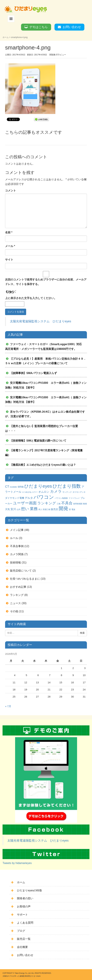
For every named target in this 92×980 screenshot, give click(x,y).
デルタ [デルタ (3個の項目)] (29, 498)
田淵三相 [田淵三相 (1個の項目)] (47, 509)
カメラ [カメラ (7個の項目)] (56, 491)
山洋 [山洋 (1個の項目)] (19, 509)
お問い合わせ (72, 27)
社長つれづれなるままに (25, 579)
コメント (11, 191)
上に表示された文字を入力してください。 (31, 298)
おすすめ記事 (18, 587)
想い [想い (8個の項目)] (25, 509)
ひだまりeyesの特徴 (29, 890)
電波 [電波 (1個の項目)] (73, 509)
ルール (14, 538)
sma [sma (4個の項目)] (21, 487)
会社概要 (22, 947)
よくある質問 (25, 923)
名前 (9, 232)
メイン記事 (17, 530)
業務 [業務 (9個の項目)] (34, 509)
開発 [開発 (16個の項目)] (63, 508)
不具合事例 (17, 546)
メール (10, 246)
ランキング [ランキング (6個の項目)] (47, 503)
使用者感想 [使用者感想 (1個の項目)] (78, 504)
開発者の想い (25, 898)
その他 (14, 611)
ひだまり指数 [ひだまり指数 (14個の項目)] (67, 486)
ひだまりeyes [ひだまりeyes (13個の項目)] (38, 486)
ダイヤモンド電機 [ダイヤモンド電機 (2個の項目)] (15, 498)
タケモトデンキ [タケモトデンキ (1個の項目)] (79, 492)
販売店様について (21, 571)
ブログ (21, 931)
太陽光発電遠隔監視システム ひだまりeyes (40, 321)
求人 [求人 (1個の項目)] (40, 509)
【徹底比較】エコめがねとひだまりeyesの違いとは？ (43, 465)
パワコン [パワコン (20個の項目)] (44, 497)
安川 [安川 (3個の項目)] (13, 509)
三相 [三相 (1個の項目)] (59, 504)
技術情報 (15, 563)
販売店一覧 (24, 939)
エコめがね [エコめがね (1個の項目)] (27, 492)
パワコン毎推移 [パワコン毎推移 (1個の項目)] (61, 498)
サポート (22, 915)
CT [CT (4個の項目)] (7, 487)
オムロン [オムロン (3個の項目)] (44, 492)
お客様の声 (24, 906)
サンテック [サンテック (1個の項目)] (67, 492)
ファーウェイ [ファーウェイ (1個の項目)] (74, 498)
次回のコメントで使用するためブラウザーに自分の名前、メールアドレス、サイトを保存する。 (46, 282)
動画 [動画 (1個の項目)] (85, 504)
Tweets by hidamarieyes (17, 863)
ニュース (15, 603)
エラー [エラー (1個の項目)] (35, 492)
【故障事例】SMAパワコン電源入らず (33, 373)
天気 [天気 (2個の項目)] (7, 509)
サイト (9, 260)
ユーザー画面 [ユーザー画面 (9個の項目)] (25, 503)
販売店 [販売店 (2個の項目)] (54, 509)
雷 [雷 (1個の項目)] (70, 509)
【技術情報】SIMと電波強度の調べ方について (38, 441)
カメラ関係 (17, 554)
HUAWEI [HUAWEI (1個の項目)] (13, 487)
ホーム (6, 37)
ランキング (17, 595)
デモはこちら (39, 27)
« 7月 (8, 706)
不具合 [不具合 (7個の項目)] (67, 503)
